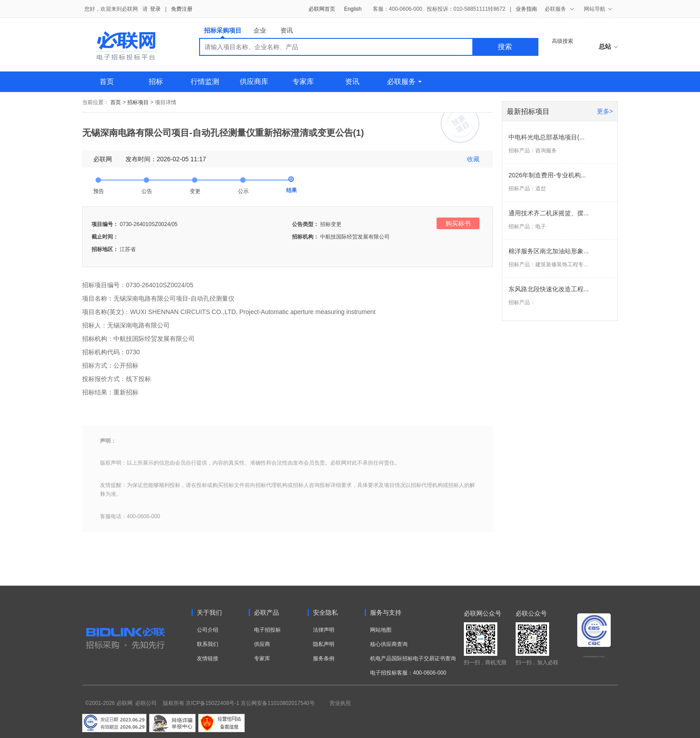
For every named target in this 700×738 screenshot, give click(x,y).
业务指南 (526, 9)
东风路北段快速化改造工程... (549, 289)
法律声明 (324, 630)
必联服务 (404, 82)
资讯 (287, 30)
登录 (155, 9)
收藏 (473, 159)
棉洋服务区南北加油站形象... (549, 251)
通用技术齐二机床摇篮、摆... (549, 213)
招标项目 (138, 102)
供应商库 (254, 82)
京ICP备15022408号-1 (212, 703)
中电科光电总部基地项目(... (546, 137)
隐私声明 (324, 644)
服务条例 (324, 658)
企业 (260, 30)
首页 (107, 82)
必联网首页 (322, 9)
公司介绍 (208, 630)
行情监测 (205, 82)
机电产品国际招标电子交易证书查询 (413, 658)
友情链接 (208, 658)
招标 (156, 82)
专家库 (303, 82)
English (353, 9)
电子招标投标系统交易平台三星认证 (594, 657)
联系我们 (208, 644)
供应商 (262, 644)
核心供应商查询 (389, 644)
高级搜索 (562, 41)
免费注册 (182, 9)
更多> (605, 111)
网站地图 (381, 630)
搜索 (505, 47)
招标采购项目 (223, 32)
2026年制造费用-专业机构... (547, 175)
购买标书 (458, 223)
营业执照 (340, 703)
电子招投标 (267, 630)
